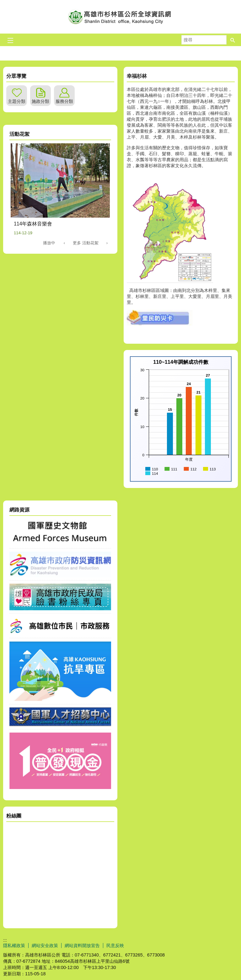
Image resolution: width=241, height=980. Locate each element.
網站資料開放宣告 (82, 946)
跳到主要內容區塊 (3, 3)
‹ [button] (64, 243)
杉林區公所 (120, 17)
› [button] (107, 243)
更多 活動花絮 (86, 243)
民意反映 (115, 946)
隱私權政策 (14, 946)
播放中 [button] (49, 243)
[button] (233, 40)
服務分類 (64, 101)
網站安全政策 (45, 946)
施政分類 (40, 101)
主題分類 (17, 101)
